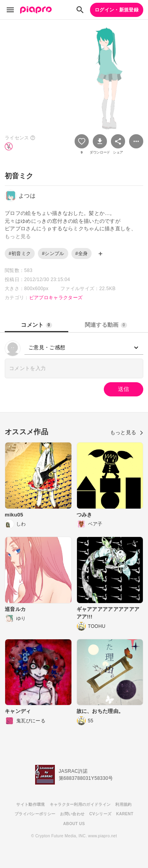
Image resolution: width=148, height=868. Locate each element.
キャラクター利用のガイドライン (80, 804)
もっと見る (127, 432)
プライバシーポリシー (35, 814)
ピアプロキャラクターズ (56, 298)
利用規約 (123, 804)
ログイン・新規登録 (117, 10)
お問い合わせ (72, 814)
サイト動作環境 (30, 804)
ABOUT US (74, 824)
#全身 (82, 254)
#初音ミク (20, 254)
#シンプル (53, 254)
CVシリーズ (100, 814)
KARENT (125, 814)
